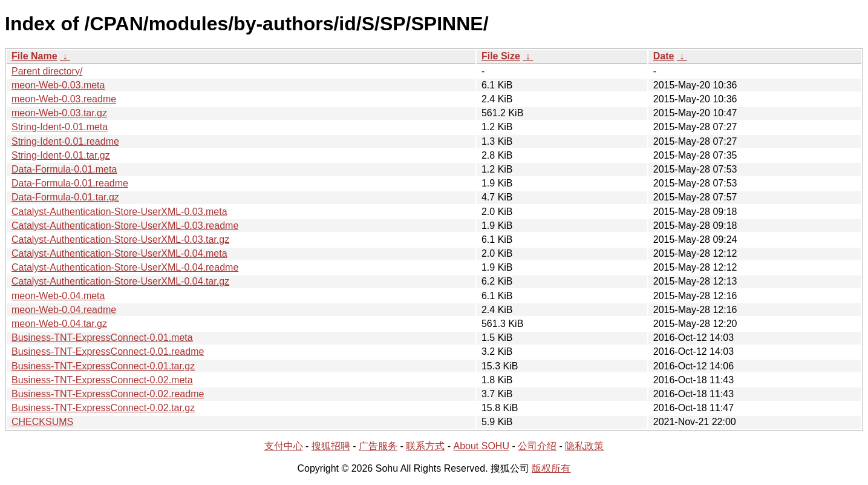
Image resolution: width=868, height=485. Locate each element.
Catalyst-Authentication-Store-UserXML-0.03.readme (125, 226)
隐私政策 (584, 446)
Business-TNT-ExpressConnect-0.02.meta (102, 380)
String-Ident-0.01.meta (60, 127)
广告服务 (378, 446)
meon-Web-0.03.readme (64, 99)
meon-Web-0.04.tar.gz (59, 324)
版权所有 (551, 468)
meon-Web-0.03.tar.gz (59, 113)
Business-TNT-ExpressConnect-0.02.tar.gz (103, 408)
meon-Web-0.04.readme (64, 310)
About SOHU (481, 446)
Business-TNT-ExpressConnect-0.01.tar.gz (103, 366)
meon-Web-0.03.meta (58, 85)
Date (664, 56)
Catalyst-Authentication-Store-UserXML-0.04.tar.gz (120, 281)
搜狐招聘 (331, 446)
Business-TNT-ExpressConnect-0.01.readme (108, 351)
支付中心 (284, 446)
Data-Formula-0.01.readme (70, 183)
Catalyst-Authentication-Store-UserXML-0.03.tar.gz (120, 239)
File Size (501, 56)
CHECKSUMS (42, 422)
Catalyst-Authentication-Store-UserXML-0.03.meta (119, 212)
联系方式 (425, 446)
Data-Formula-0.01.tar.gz (65, 197)
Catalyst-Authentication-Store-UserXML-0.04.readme (125, 267)
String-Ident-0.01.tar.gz (61, 155)
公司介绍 (537, 446)
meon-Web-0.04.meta (58, 296)
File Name (34, 56)
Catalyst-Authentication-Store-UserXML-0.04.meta (119, 253)
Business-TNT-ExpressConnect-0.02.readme (108, 394)
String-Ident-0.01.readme (65, 141)
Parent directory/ (47, 71)
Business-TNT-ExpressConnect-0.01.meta (102, 338)
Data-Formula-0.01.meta (64, 169)
